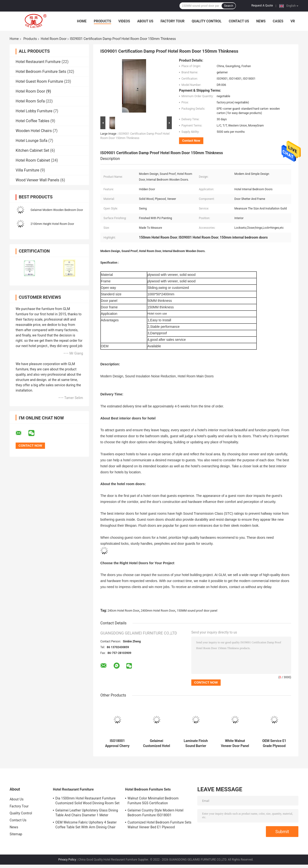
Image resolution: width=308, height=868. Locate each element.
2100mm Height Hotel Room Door (52, 224)
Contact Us (239, 21)
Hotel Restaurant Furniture (38, 62)
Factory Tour (173, 21)
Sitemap (16, 834)
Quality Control (207, 21)
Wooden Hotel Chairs (34, 131)
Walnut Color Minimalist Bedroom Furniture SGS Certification (153, 801)
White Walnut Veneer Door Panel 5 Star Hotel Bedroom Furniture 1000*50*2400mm (235, 743)
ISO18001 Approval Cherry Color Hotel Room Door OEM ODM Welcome (117, 743)
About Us (145, 21)
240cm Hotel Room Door (123, 611)
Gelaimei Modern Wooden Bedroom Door (57, 210)
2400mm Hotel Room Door (158, 611)
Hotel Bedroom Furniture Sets (41, 72)
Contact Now (191, 141)
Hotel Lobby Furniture (34, 111)
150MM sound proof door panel (197, 611)
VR (293, 21)
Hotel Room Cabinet (33, 160)
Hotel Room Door (54, 39)
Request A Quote (262, 6)
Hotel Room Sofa (30, 101)
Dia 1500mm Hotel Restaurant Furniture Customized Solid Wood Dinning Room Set (87, 801)
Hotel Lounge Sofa (32, 141)
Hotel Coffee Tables (32, 121)
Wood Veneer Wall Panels (37, 180)
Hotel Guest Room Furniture (39, 81)
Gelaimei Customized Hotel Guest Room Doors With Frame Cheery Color (157, 743)
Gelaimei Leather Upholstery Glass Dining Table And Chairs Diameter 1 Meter (87, 813)
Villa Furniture (27, 170)
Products (103, 21)
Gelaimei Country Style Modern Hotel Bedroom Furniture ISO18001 (155, 813)
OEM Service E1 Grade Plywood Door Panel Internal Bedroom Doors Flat (274, 743)
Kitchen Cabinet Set (32, 150)
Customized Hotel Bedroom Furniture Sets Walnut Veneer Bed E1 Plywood (159, 825)
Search (229, 6)
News (261, 21)
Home (82, 21)
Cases (278, 21)
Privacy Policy (67, 860)
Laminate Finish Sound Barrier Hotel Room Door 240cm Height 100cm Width (196, 743)
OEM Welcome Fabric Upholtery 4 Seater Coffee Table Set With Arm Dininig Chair (86, 825)
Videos (124, 21)
